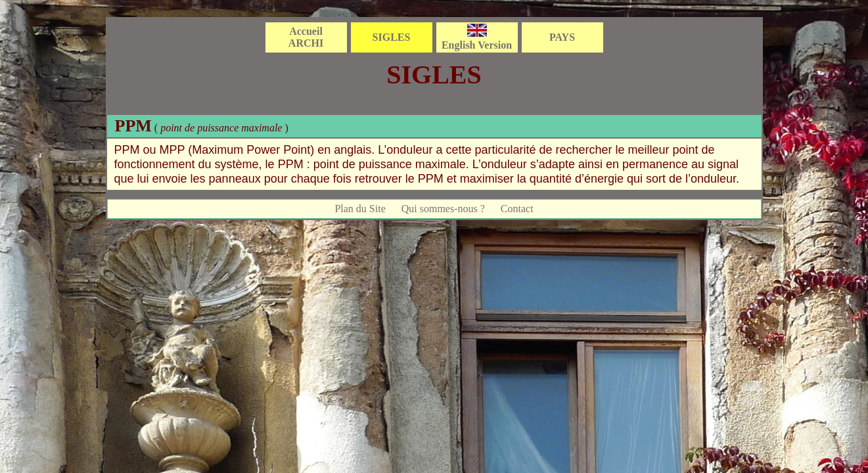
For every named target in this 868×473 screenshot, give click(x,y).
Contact (517, 209)
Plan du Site (360, 209)
